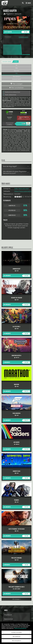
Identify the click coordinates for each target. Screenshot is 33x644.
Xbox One (16, 71)
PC (17, 65)
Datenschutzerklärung (20, 628)
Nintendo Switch (16, 79)
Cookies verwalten (16, 632)
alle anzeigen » (16, 599)
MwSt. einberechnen (10, 95)
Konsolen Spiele (7, 61)
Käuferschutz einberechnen (12, 92)
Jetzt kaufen (17, 32)
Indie (16, 188)
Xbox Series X (16, 76)
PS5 (17, 73)
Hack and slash (24, 188)
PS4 (17, 68)
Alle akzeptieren (16, 641)
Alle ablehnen (16, 637)
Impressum (8, 615)
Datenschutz (9, 619)
